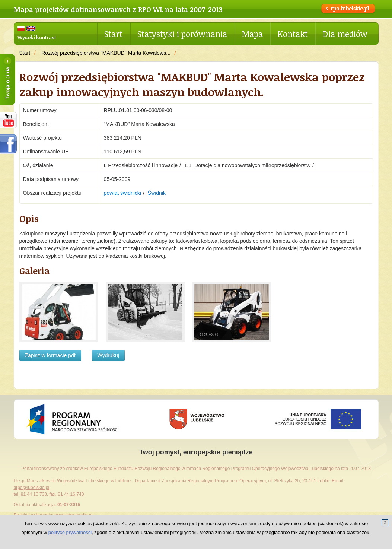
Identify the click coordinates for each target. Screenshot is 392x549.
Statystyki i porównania (182, 34)
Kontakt (293, 34)
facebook (9, 144)
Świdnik (157, 193)
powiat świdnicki (122, 193)
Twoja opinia (8, 80)
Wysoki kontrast (37, 37)
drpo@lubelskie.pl (32, 488)
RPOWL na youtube (9, 120)
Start (113, 34)
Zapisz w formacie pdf (50, 355)
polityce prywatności (70, 532)
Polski (21, 28)
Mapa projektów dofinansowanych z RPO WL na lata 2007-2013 (118, 9)
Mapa (252, 34)
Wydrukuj (108, 355)
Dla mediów (345, 34)
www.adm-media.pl (74, 515)
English (31, 28)
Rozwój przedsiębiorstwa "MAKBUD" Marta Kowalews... (106, 53)
